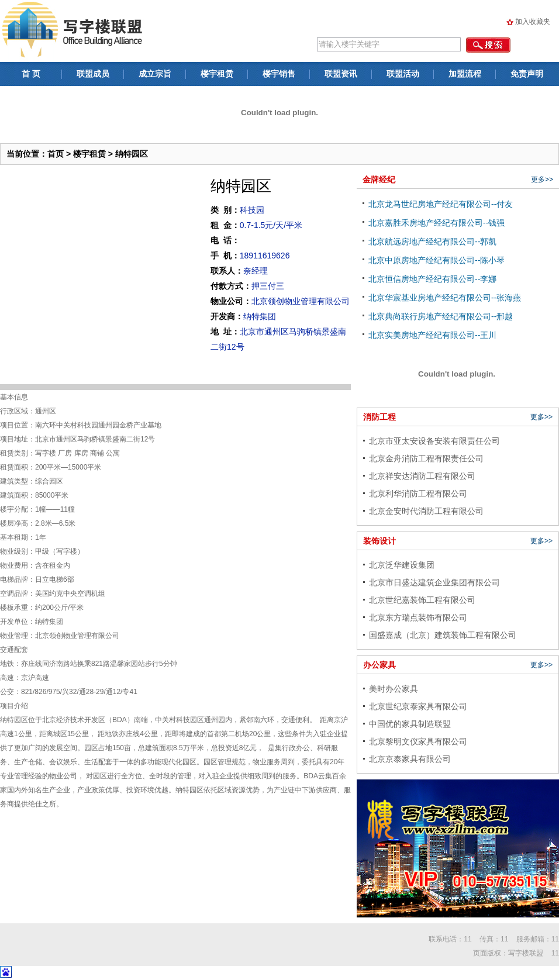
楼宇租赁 (217, 74)
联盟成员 (93, 74)
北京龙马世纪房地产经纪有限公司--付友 (441, 204)
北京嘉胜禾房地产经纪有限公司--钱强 (436, 223)
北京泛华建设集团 (402, 565)
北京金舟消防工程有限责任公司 (426, 458)
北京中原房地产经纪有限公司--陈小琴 (436, 260)
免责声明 (527, 74)
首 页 (31, 74)
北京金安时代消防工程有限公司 (426, 511)
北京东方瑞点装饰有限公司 (418, 617)
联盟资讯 (341, 74)
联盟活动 (403, 74)
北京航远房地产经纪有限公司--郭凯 (432, 241)
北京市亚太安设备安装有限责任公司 (434, 441)
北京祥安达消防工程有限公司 (422, 476)
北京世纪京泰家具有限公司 (418, 706)
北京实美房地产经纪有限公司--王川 (432, 335)
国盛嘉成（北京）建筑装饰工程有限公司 (443, 635)
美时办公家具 (394, 689)
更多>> (542, 180)
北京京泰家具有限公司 (410, 759)
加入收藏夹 (533, 22)
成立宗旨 (155, 74)
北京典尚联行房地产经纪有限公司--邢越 (441, 316)
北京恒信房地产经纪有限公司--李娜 (432, 279)
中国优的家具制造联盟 (410, 724)
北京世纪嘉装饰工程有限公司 (422, 600)
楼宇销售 (279, 74)
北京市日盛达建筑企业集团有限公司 (434, 582)
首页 (56, 154)
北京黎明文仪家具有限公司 (418, 741)
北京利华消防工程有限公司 (418, 494)
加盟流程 (465, 74)
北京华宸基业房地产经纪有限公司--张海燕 (445, 298)
